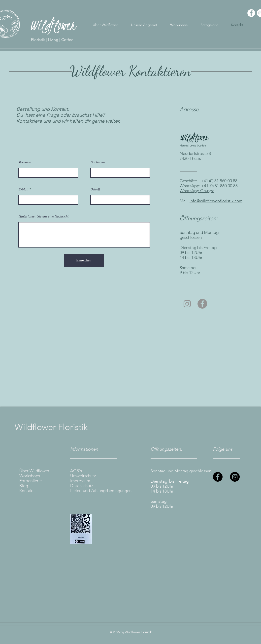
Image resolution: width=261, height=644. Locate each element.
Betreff (95, 189)
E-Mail (24, 189)
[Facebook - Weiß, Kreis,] (251, 13)
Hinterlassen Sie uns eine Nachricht (44, 216)
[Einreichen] (84, 261)
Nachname (98, 162)
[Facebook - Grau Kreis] (202, 304)
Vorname (25, 162)
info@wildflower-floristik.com (216, 201)
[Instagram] (235, 477)
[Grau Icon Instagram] (187, 304)
